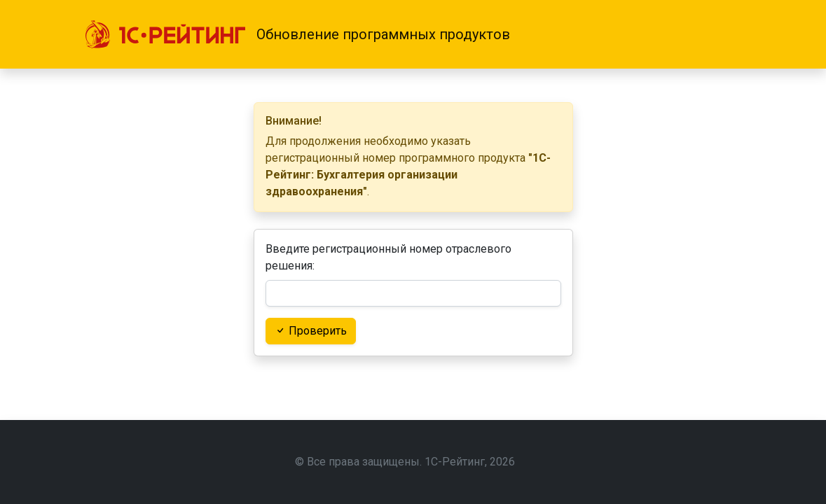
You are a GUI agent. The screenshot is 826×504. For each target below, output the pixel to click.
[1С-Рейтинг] (165, 34)
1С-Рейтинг (455, 462)
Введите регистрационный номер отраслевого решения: (388, 257)
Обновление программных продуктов (383, 34)
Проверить (311, 331)
